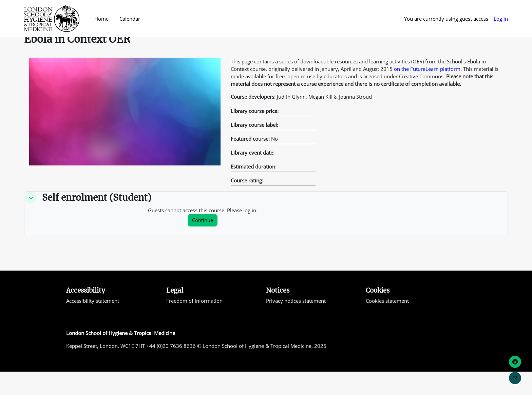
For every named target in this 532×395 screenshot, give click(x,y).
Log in (501, 19)
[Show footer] (515, 378)
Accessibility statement (93, 324)
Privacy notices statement (296, 324)
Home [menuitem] (101, 19)
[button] (31, 221)
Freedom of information (194, 324)
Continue (203, 243)
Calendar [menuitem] (130, 19)
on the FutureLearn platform (427, 91)
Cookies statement (387, 324)
